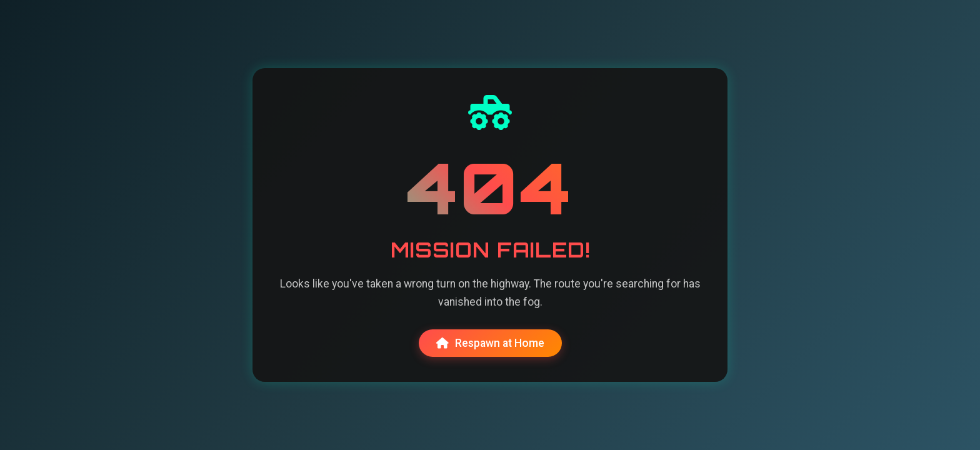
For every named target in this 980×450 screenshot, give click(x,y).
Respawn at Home (490, 343)
